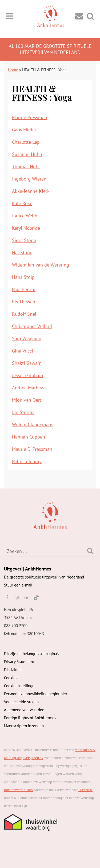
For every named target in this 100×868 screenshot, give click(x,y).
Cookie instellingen (20, 686)
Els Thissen (24, 302)
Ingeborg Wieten (29, 179)
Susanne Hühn (27, 154)
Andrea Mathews (29, 388)
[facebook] (7, 597)
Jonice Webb (25, 216)
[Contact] (79, 16)
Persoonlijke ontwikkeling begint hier (36, 694)
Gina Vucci (23, 351)
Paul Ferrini (24, 289)
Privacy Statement (19, 662)
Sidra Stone (24, 240)
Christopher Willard (32, 326)
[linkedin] (26, 597)
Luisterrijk (85, 790)
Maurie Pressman (30, 117)
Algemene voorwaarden (24, 710)
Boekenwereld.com (18, 790)
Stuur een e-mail (18, 585)
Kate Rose (22, 203)
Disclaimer (13, 670)
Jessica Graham (28, 375)
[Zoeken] (90, 551)
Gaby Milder (24, 130)
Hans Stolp (23, 277)
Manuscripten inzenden (24, 726)
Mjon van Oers (27, 400)
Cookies (11, 678)
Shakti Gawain (27, 363)
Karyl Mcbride (26, 228)
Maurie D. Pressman (32, 449)
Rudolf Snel (24, 314)
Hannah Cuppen (29, 437)
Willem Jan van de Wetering (41, 265)
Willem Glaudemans (33, 425)
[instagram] (17, 597)
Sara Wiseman (27, 339)
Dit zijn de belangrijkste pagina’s (31, 654)
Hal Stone (22, 253)
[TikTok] (36, 597)
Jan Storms (23, 412)
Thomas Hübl (26, 167)
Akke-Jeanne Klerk (31, 191)
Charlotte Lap (26, 142)
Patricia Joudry (27, 461)
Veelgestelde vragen (21, 702)
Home (13, 70)
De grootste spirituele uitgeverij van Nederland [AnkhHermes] (44, 577)
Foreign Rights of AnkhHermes (30, 718)
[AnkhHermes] (12, 515)
